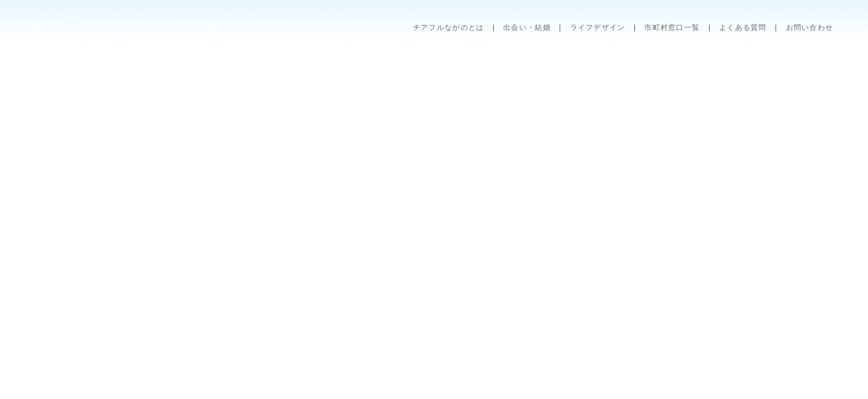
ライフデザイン (598, 27)
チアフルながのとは (449, 27)
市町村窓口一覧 (672, 27)
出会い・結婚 (527, 27)
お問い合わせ (810, 27)
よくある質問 (743, 27)
